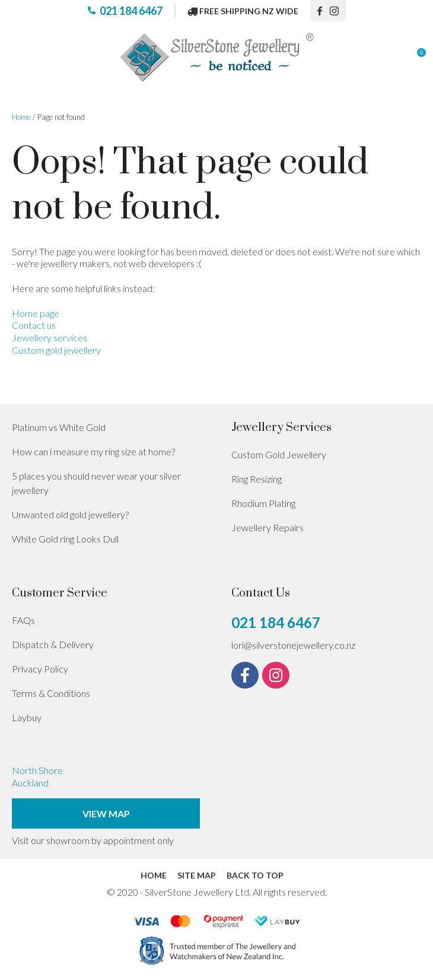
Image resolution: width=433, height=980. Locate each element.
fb (320, 11)
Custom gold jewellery (56, 350)
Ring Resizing (257, 479)
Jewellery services (50, 337)
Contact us (34, 325)
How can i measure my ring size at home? (93, 451)
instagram (338, 11)
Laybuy (27, 717)
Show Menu (19, 58)
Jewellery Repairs (268, 527)
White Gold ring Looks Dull (65, 539)
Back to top (255, 875)
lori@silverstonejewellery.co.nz (293, 645)
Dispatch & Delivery (53, 644)
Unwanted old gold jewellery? (70, 514)
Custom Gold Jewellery (279, 454)
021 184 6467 (131, 11)
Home (21, 117)
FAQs (23, 620)
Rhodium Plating (263, 503)
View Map (106, 814)
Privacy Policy (40, 669)
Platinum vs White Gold (59, 427)
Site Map (197, 875)
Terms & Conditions (51, 693)
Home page (36, 313)
